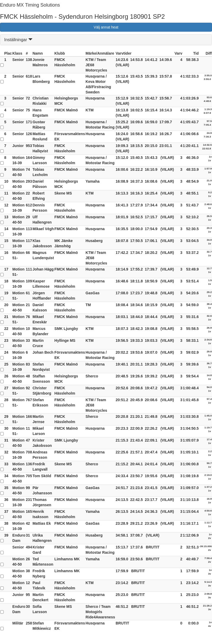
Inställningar (18, 40)
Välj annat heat (106, 27)
